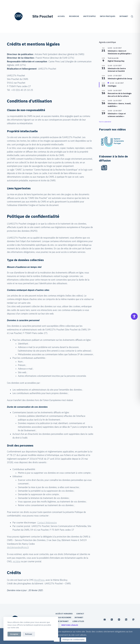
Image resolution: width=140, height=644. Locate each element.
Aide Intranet (62, 621)
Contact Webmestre (47, 523)
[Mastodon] (133, 619)
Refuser (29, 634)
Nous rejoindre (64, 617)
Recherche (74, 16)
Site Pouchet (43, 16)
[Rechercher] (132, 16)
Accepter (14, 634)
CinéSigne (112, 86)
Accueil (61, 16)
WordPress (39, 580)
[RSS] (126, 619)
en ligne (17, 561)
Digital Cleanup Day (116, 61)
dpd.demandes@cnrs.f (18, 547)
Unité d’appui (89, 16)
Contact (80, 614)
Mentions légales (70, 625)
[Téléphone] (112, 619)
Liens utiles (78, 621)
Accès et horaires (64, 614)
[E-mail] (105, 619)
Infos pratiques (108, 16)
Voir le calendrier (105, 122)
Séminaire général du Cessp (120, 79)
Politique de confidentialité (74, 640)
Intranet (124, 16)
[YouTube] (119, 619)
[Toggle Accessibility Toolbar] (134, 316)
